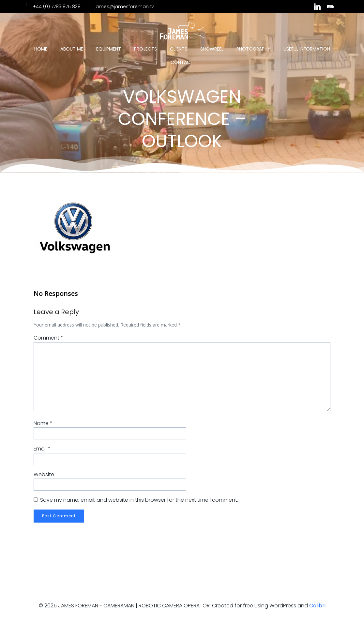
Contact (182, 62)
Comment (48, 338)
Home (41, 49)
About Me (72, 49)
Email (42, 449)
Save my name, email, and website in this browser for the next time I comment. (139, 500)
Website (44, 474)
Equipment (109, 49)
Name (43, 423)
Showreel (212, 49)
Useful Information (307, 49)
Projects (145, 49)
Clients (179, 49)
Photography (253, 49)
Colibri (317, 606)
